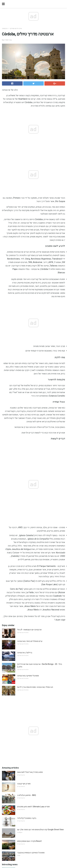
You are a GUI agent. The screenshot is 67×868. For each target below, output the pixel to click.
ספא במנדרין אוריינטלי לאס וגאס (30, 603)
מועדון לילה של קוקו (25, 757)
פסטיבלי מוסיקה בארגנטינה (28, 506)
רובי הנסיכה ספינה (24, 723)
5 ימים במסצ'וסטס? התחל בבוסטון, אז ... (33, 734)
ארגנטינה (5, 28)
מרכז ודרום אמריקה (16, 28)
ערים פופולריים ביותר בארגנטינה (30, 472)
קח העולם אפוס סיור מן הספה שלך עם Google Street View (40, 660)
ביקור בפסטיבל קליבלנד (27, 649)
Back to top (33, 856)
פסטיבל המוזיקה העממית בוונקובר (31, 683)
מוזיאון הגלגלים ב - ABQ (27, 626)
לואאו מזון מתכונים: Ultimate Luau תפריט (33, 637)
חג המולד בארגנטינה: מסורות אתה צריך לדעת (35, 518)
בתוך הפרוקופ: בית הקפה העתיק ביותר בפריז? (35, 711)
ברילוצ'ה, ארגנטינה (25, 483)
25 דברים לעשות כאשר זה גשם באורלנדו (33, 700)
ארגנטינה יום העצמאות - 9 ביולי (29, 460)
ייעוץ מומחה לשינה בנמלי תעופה (30, 746)
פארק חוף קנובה (24, 614)
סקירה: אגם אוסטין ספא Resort (29, 672)
